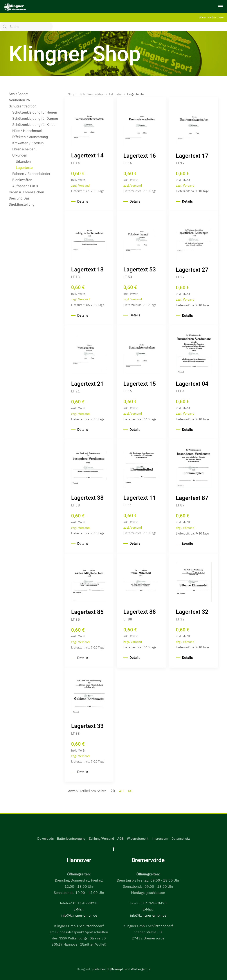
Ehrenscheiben (24, 149)
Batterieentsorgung (71, 839)
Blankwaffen (22, 180)
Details (83, 201)
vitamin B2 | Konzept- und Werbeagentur (122, 969)
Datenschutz (181, 839)
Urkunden (20, 155)
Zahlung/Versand (101, 839)
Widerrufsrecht (138, 839)
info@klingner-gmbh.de (79, 915)
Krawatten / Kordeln (28, 143)
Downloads (46, 839)
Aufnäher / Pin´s (25, 186)
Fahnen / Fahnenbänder (31, 174)
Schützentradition (23, 106)
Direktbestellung (22, 205)
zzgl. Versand (80, 185)
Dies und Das (19, 198)
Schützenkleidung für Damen (35, 119)
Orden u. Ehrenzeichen (26, 192)
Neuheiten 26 (19, 100)
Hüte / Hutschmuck (27, 131)
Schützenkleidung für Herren (35, 112)
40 (122, 791)
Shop (72, 94)
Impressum (160, 839)
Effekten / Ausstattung (30, 137)
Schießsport (18, 94)
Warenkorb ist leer (211, 17)
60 (130, 791)
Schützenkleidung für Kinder (34, 125)
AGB (120, 839)
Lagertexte (24, 168)
